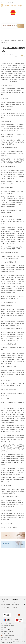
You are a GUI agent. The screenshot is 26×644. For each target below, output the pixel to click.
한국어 (13, 2)
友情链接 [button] (15, 607)
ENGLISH (3, 2)
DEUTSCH (19, 2)
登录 (12, 5)
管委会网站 (16, 602)
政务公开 (7, 41)
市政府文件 (14, 41)
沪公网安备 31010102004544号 (7, 635)
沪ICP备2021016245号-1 (6, 634)
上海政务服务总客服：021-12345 (7, 632)
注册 (15, 5)
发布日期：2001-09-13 (8, 55)
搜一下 (21, 26)
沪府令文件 (21, 41)
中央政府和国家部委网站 (6, 605)
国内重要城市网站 (5, 607)
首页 (2, 41)
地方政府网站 (16, 605)
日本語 (9, 2)
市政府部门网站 (4, 599)
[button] (6, 600)
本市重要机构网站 (5, 602)
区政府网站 (16, 599)
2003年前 (5, 42)
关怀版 (19, 5)
